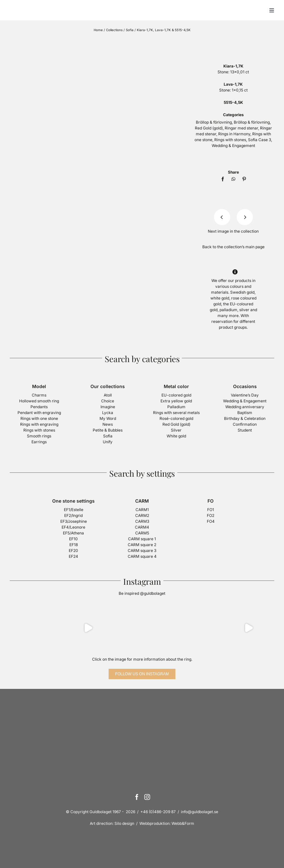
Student (245, 430)
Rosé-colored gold (176, 418)
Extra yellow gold (176, 401)
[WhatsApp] (233, 179)
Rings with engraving (39, 424)
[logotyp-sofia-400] (233, 41)
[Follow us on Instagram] (142, 674)
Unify (108, 442)
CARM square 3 (142, 550)
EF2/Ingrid (73, 515)
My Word (108, 418)
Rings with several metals (176, 413)
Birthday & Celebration (245, 418)
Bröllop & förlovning (214, 122)
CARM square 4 (142, 556)
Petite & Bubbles (108, 430)
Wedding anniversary (245, 407)
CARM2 (142, 515)
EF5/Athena (73, 533)
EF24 (73, 556)
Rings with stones (230, 140)
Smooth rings (39, 436)
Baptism (245, 413)
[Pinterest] (244, 179)
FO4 (211, 521)
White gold (176, 436)
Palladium (176, 407)
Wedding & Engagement (233, 146)
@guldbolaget (153, 593)
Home (98, 30)
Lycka (108, 413)
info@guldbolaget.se (200, 812)
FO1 (211, 510)
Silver (176, 430)
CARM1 (142, 510)
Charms (39, 395)
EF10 (73, 539)
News (108, 424)
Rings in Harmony (234, 134)
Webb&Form (183, 823)
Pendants (39, 407)
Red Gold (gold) (209, 128)
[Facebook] (223, 179)
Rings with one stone (39, 418)
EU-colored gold (176, 395)
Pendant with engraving (39, 413)
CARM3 (142, 521)
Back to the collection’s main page (233, 247)
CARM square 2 (142, 545)
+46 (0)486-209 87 (158, 812)
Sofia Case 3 (260, 140)
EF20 (73, 550)
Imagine (108, 407)
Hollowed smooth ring (39, 401)
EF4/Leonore (73, 527)
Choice (108, 401)
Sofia (130, 30)
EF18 (74, 545)
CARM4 (142, 527)
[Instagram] (147, 797)
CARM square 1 (142, 539)
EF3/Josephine (74, 521)
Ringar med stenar (241, 128)
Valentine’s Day (245, 395)
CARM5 (142, 533)
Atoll (108, 395)
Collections (114, 30)
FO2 (211, 515)
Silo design (124, 823)
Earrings (39, 442)
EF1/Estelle (74, 510)
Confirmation (245, 424)
